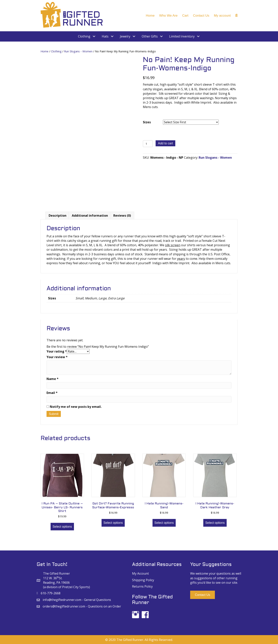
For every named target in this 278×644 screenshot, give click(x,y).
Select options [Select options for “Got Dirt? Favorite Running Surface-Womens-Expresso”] (113, 523)
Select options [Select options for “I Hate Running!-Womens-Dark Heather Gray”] (215, 523)
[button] (202, 595)
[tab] (58, 216)
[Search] (235, 15)
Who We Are (168, 16)
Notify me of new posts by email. (76, 407)
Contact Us (201, 16)
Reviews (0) (122, 216)
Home (150, 16)
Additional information (90, 216)
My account (222, 16)
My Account (140, 573)
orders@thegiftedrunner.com (64, 606)
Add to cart (165, 143)
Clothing (56, 51)
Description (58, 216)
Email (52, 393)
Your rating (57, 351)
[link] (87, 36)
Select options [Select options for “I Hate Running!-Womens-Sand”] (164, 523)
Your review (57, 357)
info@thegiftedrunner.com (62, 600)
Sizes (147, 122)
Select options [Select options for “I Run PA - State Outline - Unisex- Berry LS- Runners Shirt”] (62, 526)
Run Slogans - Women (78, 51)
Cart (185, 16)
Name (53, 379)
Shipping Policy (143, 580)
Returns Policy (142, 586)
